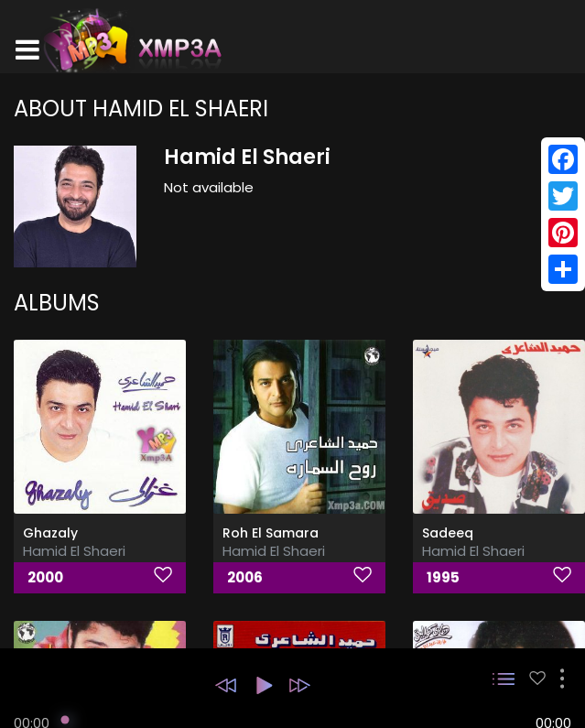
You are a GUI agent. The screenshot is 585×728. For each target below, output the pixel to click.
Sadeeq (448, 533)
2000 (45, 577)
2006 (245, 577)
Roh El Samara (271, 533)
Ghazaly (50, 533)
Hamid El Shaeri (74, 551)
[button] (226, 685)
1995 (443, 577)
